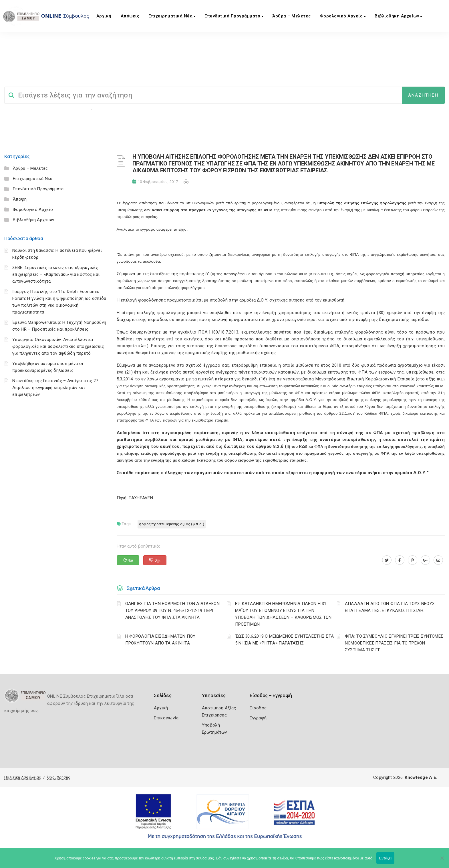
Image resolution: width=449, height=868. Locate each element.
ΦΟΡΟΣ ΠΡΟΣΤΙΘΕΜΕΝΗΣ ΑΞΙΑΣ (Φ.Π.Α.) (191, 71)
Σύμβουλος (35, 71)
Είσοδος (258, 708)
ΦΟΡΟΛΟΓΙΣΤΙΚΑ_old (72, 71)
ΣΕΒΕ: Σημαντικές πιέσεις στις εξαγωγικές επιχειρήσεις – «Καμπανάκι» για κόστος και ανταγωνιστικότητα (56, 274)
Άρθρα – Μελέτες (292, 16)
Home (12, 71)
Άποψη (20, 199)
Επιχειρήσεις (106, 108)
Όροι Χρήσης (59, 777)
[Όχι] (442, 861)
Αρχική (104, 16)
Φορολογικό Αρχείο (343, 16)
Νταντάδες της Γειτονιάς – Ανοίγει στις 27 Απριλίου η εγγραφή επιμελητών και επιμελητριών (55, 388)
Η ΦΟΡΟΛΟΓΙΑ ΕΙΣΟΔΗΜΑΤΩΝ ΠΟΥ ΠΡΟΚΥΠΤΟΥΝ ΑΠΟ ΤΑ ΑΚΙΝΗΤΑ (160, 640)
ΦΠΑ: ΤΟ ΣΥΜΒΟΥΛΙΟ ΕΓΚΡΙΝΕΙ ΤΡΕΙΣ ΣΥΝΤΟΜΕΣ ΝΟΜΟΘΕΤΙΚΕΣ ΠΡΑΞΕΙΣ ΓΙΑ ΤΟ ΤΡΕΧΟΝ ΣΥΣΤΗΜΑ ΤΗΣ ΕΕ (394, 643)
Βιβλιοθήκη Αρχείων (398, 16)
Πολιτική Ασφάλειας (23, 777)
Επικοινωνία (166, 718)
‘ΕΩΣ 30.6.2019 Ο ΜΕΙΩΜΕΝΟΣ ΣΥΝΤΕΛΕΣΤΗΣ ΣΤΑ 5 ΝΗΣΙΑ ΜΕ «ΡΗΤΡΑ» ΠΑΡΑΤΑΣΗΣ (285, 640)
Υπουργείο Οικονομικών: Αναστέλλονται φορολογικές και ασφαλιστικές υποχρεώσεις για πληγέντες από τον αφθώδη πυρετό (58, 346)
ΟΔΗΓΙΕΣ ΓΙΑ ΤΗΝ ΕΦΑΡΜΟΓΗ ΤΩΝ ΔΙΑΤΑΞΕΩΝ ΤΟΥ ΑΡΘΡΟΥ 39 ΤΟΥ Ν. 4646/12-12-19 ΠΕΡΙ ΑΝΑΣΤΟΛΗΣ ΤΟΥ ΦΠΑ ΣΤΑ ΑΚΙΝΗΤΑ (172, 610)
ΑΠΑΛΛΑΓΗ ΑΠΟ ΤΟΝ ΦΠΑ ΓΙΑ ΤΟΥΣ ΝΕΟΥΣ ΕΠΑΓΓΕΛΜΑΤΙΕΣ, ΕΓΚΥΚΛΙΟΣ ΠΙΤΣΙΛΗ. (390, 607)
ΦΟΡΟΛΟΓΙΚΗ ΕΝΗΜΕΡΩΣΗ (123, 71)
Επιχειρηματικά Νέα (172, 16)
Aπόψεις (130, 16)
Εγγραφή (258, 718)
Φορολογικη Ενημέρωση (69, 108)
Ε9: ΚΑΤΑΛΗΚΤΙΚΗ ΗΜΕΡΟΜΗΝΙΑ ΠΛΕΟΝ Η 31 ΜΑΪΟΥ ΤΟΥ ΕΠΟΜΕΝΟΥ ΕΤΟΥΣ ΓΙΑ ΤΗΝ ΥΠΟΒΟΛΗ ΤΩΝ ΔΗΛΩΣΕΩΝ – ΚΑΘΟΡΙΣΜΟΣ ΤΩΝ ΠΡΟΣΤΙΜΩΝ (283, 614)
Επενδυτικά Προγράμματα (234, 16)
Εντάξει (386, 858)
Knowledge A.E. (421, 777)
